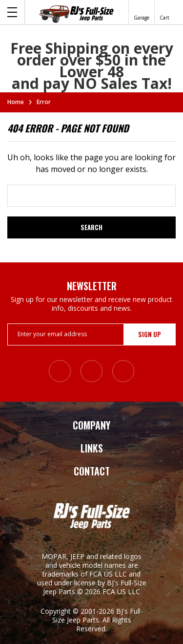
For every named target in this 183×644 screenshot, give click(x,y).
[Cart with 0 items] (164, 12)
